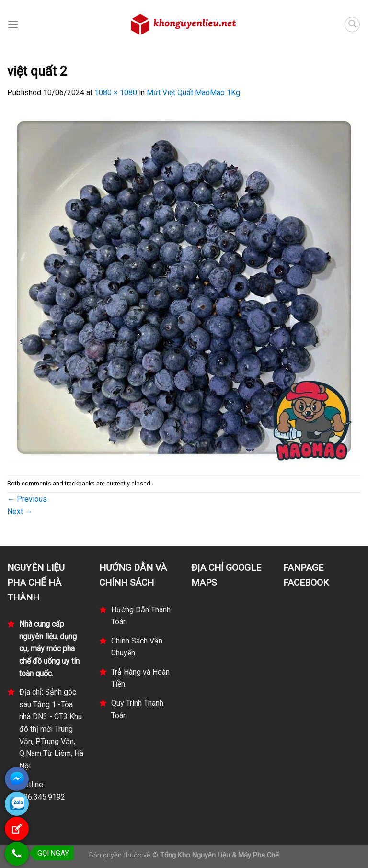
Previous (27, 499)
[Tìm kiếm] (352, 24)
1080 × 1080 (116, 93)
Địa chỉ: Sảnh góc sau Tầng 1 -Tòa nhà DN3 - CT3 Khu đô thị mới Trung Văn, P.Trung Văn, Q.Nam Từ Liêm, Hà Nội (51, 729)
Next (20, 512)
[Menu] (13, 24)
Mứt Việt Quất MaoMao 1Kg (193, 93)
